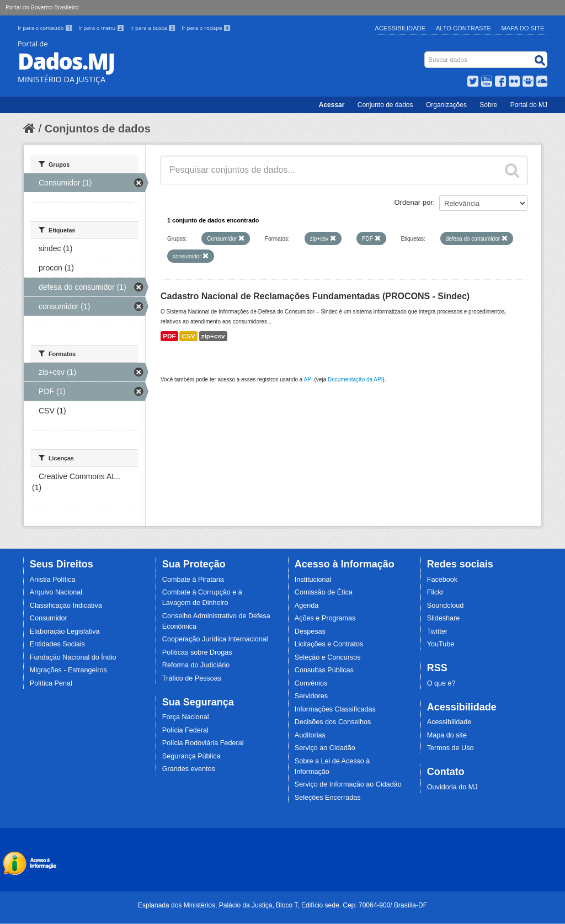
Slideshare (444, 618)
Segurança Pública (191, 756)
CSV (188, 336)
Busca (426, 54)
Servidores (311, 696)
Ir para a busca (154, 28)
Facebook (442, 580)
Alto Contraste (463, 28)
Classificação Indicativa (66, 606)
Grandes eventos (189, 769)
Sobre (488, 105)
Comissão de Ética (324, 592)
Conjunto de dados (385, 105)
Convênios (311, 683)
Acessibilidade (400, 28)
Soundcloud (446, 606)
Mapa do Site (523, 28)
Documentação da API (355, 379)
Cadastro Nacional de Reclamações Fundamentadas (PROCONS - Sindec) (315, 296)
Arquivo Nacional (56, 592)
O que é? (441, 683)
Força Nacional (186, 717)
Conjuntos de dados (98, 129)
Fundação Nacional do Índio (73, 657)
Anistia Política (53, 580)
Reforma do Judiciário (196, 665)
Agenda (307, 606)
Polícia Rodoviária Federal (203, 743)
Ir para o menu (102, 28)
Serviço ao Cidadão (325, 748)
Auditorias (310, 735)
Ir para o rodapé (206, 28)
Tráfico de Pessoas (192, 678)
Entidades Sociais (57, 644)
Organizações (446, 105)
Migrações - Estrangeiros (68, 670)
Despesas (310, 631)
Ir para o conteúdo (46, 28)
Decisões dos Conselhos (333, 722)
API (308, 379)
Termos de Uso (451, 748)
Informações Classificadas (335, 709)
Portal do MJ (529, 105)
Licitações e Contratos (329, 644)
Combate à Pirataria (193, 580)
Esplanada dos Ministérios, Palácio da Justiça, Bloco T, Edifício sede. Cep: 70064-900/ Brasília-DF (282, 905)
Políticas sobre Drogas (197, 652)
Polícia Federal (185, 730)
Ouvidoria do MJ (452, 787)
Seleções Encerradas (328, 798)
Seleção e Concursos (328, 657)
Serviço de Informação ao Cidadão (348, 784)
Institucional (313, 580)
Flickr (435, 592)
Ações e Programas (325, 618)
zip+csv (213, 336)
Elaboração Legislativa (65, 631)
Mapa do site (447, 735)
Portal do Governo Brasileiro (42, 7)
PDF (169, 336)
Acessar (332, 105)
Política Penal (51, 683)
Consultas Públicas (324, 670)
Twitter (437, 631)
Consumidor (49, 618)
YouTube (441, 644)
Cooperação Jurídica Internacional (215, 639)
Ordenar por (414, 202)
